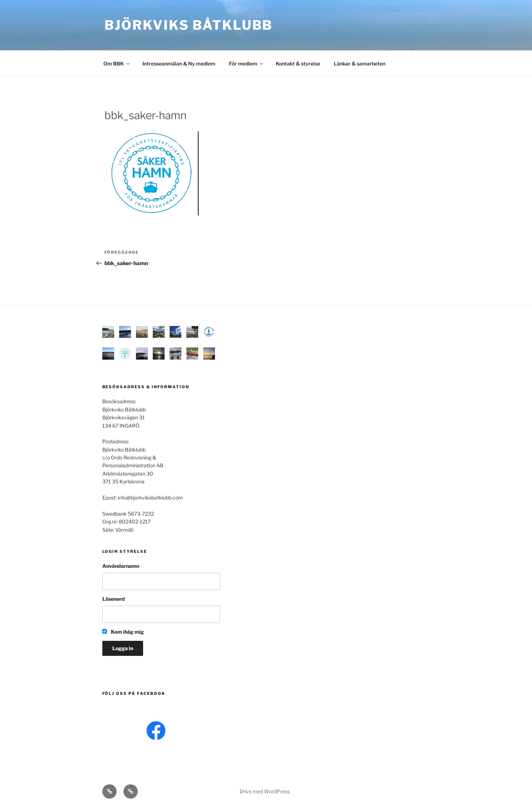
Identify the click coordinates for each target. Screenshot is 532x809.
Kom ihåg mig (123, 632)
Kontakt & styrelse (298, 64)
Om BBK (117, 64)
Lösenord (114, 599)
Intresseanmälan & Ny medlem (179, 64)
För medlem (247, 64)
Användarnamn (121, 566)
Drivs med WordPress (265, 791)
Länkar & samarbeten (360, 64)
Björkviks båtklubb (189, 25)
